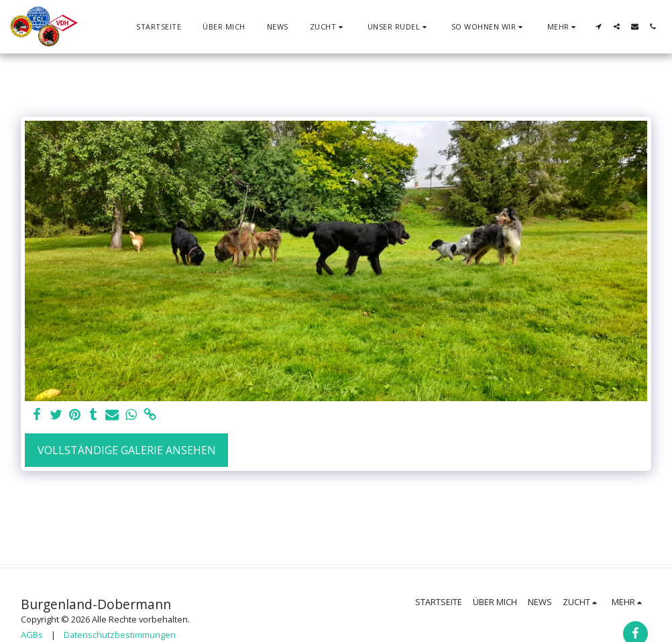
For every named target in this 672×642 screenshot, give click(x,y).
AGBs (32, 635)
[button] (328, 26)
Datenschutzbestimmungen (120, 635)
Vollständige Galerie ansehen (127, 450)
